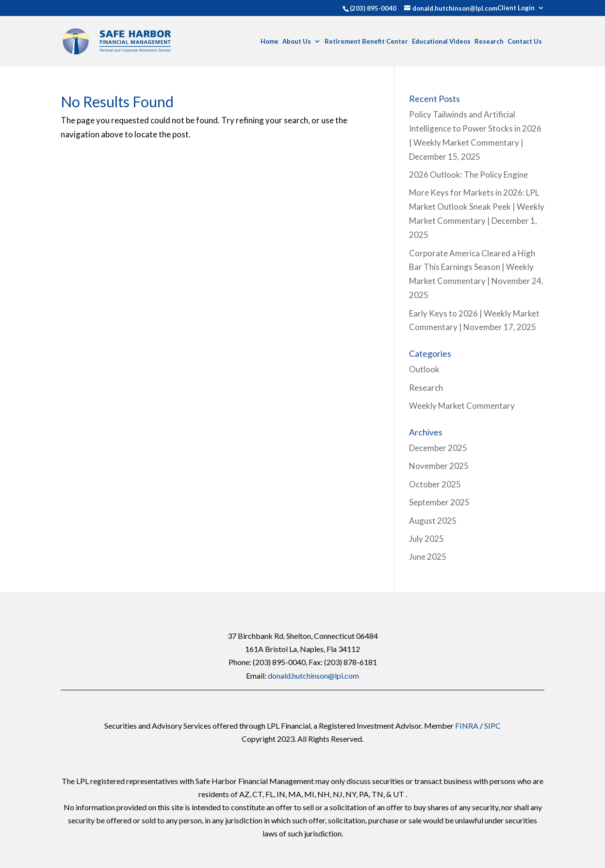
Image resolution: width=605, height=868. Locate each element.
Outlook (424, 369)
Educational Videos (441, 42)
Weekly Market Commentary (462, 406)
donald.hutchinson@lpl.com (313, 676)
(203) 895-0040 (373, 8)
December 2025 (438, 448)
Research (489, 42)
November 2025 (439, 466)
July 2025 (426, 539)
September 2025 (439, 502)
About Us (297, 42)
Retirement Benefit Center (366, 42)
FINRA (467, 726)
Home (270, 42)
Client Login (516, 8)
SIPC (492, 726)
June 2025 (428, 557)
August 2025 (433, 521)
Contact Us (525, 42)
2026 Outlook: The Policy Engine (468, 175)
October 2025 (435, 484)
